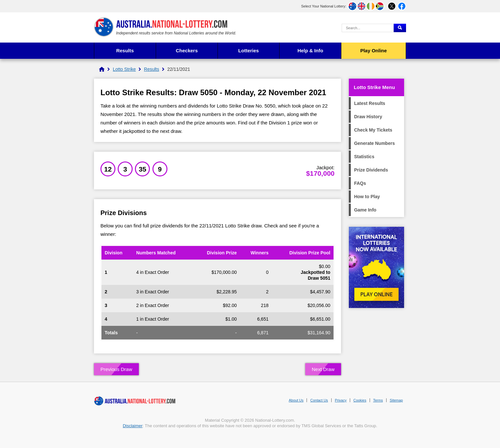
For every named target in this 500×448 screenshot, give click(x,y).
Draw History (368, 117)
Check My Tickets (373, 130)
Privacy (341, 400)
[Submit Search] (400, 28)
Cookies (360, 400)
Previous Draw (116, 369)
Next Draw (323, 369)
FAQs (360, 183)
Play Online (374, 51)
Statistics (364, 157)
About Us (296, 400)
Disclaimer (133, 426)
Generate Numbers (374, 143)
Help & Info (310, 51)
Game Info (365, 210)
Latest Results (370, 103)
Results (125, 51)
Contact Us (319, 400)
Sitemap (396, 400)
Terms (378, 400)
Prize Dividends (371, 170)
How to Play (367, 197)
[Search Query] (368, 28)
